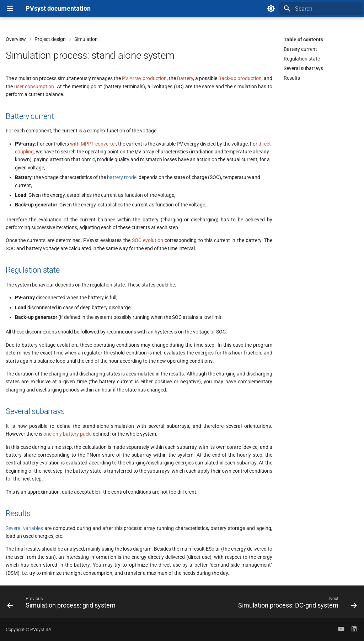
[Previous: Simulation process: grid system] (63, 604)
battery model (122, 177)
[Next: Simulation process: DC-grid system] (296, 604)
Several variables (24, 528)
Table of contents (303, 40)
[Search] (321, 9)
